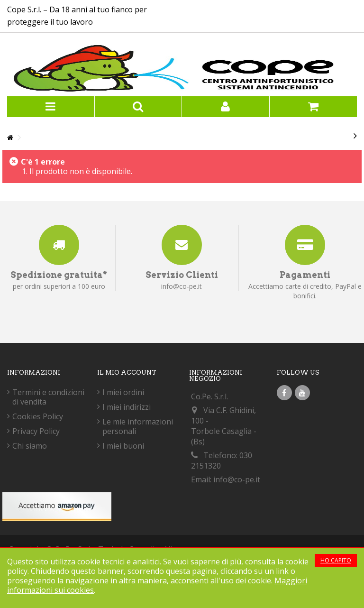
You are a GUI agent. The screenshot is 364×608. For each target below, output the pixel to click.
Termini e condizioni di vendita (48, 397)
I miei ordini (123, 392)
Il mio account (127, 373)
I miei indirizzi (127, 407)
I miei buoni (123, 446)
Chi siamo (30, 446)
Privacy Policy (36, 431)
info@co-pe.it (237, 479)
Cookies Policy (38, 416)
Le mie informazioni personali (138, 426)
